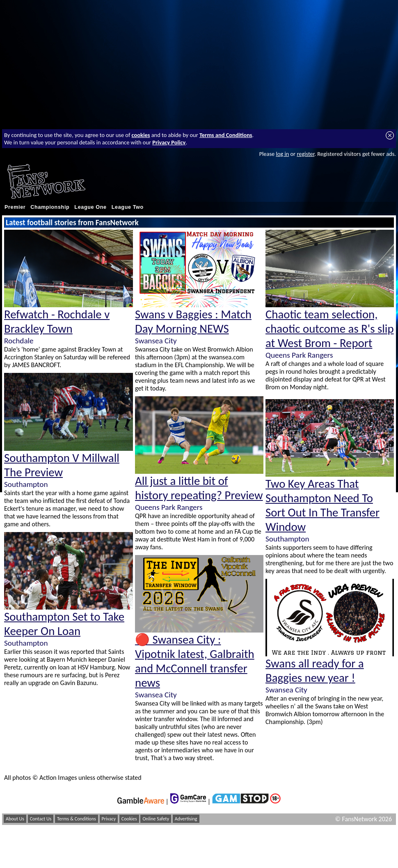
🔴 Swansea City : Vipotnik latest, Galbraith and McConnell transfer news (195, 661)
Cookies (129, 819)
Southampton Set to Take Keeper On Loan (64, 624)
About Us (15, 819)
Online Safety (156, 819)
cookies (141, 135)
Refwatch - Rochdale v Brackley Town (57, 322)
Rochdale (19, 341)
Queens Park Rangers (169, 507)
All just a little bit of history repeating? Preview (199, 488)
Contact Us (41, 819)
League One (90, 207)
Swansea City (156, 341)
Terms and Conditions (226, 135)
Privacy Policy (169, 142)
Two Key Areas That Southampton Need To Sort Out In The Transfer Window (323, 505)
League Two (128, 207)
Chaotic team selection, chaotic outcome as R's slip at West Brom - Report (330, 329)
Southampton (26, 484)
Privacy (109, 819)
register (305, 154)
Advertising (186, 819)
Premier (15, 207)
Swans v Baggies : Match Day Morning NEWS (193, 322)
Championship (50, 207)
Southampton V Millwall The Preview (62, 465)
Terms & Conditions (77, 819)
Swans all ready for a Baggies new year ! (315, 671)
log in (282, 154)
